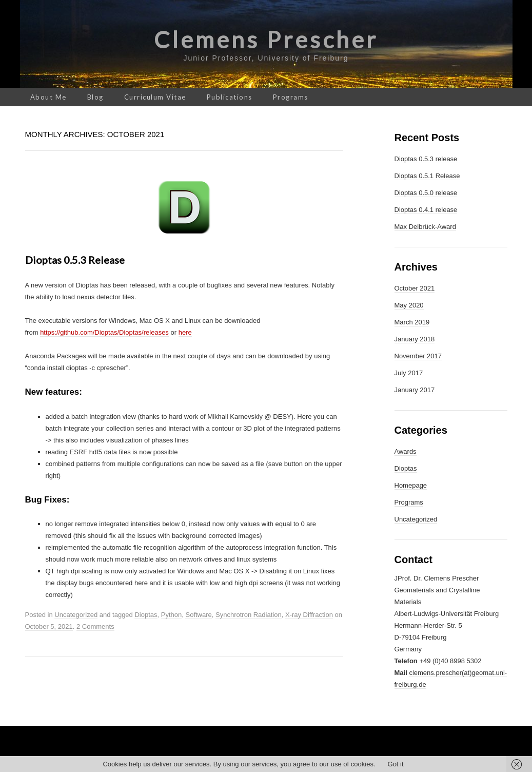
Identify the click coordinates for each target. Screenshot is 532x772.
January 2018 (415, 339)
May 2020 (409, 305)
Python (171, 615)
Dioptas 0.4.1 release (426, 210)
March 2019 (412, 322)
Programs (291, 97)
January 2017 (415, 390)
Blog (95, 97)
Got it (396, 764)
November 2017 (418, 356)
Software (198, 615)
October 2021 (415, 288)
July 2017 (409, 373)
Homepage (411, 485)
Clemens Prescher (266, 40)
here (185, 332)
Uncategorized (76, 615)
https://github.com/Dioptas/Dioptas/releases (104, 332)
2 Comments (95, 626)
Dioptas (146, 615)
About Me (48, 97)
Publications (230, 97)
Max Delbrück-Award (425, 227)
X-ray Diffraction (309, 615)
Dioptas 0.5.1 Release (427, 176)
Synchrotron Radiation (249, 615)
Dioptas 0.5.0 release (426, 193)
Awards (406, 451)
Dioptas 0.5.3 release (75, 260)
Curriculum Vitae (155, 97)
